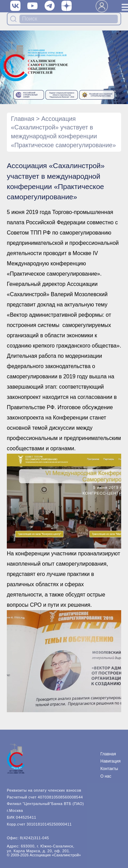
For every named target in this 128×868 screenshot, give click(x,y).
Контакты (109, 769)
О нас (106, 776)
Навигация (110, 761)
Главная (23, 119)
